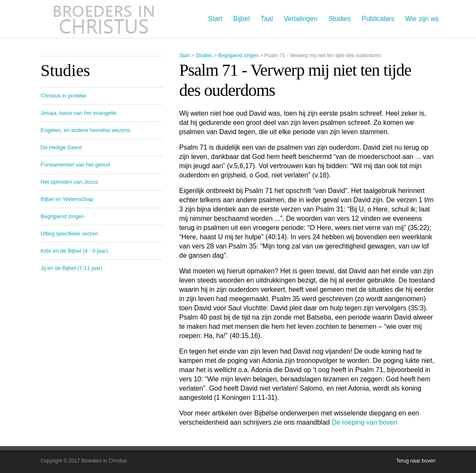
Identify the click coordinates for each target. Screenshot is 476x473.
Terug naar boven (416, 461)
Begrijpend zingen (238, 55)
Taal (267, 19)
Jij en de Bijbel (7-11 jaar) (72, 268)
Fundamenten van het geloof (76, 165)
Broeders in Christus (104, 19)
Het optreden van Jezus (70, 182)
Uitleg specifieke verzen (70, 234)
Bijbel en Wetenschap (67, 199)
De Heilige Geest (61, 147)
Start (215, 19)
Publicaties (378, 19)
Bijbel (241, 19)
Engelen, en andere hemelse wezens (86, 130)
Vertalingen (301, 19)
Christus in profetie (63, 96)
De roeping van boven (364, 422)
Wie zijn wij (422, 19)
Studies (340, 19)
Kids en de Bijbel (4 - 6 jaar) (74, 251)
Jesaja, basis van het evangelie (79, 113)
